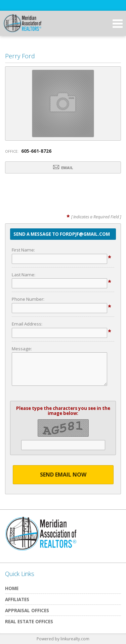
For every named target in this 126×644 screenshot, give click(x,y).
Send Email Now (63, 475)
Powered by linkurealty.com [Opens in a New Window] (63, 639)
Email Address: (27, 324)
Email (63, 167)
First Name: (23, 250)
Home (12, 588)
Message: (22, 349)
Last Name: (24, 275)
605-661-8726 (36, 151)
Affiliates (17, 599)
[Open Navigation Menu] (118, 23)
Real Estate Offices (29, 621)
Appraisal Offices (27, 610)
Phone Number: (28, 299)
